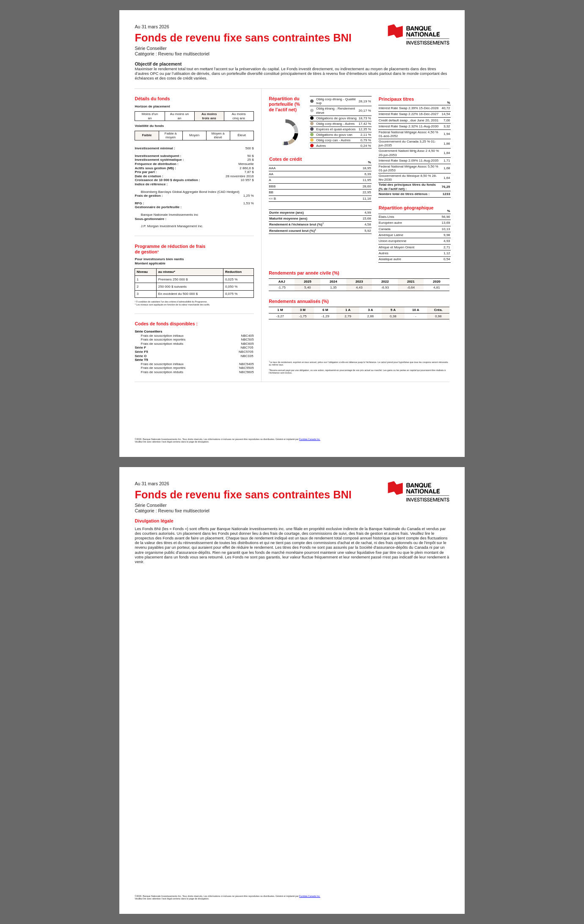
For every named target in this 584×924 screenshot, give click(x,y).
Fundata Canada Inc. (310, 439)
